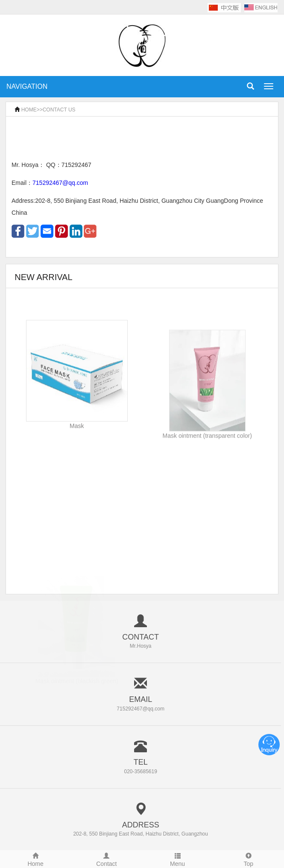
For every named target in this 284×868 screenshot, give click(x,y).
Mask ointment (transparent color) (207, 448)
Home (35, 859)
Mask (77, 435)
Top (249, 859)
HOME (29, 110)
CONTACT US (59, 110)
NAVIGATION (27, 86)
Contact (106, 859)
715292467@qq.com (60, 183)
